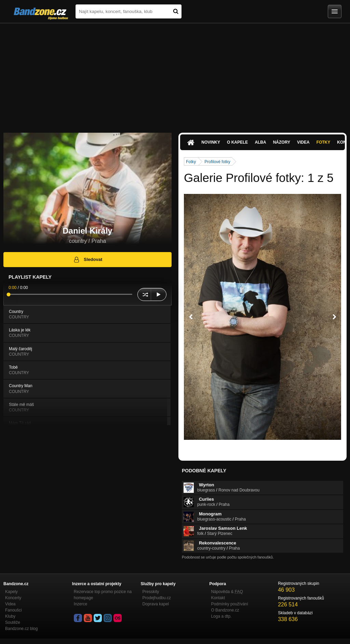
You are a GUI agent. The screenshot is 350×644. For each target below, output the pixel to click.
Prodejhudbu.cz (157, 598)
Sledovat (88, 260)
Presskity (151, 592)
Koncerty (13, 598)
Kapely (11, 592)
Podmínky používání (230, 604)
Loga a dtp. (221, 616)
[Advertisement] (175, 75)
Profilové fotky (217, 162)
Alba (260, 142)
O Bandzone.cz (225, 610)
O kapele (237, 142)
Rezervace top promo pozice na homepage (103, 595)
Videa (303, 142)
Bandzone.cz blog (21, 629)
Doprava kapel (156, 604)
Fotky (324, 142)
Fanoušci (14, 610)
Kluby (10, 616)
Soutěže (13, 622)
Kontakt (218, 598)
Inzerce (80, 604)
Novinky (211, 142)
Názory (282, 142)
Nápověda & (227, 592)
